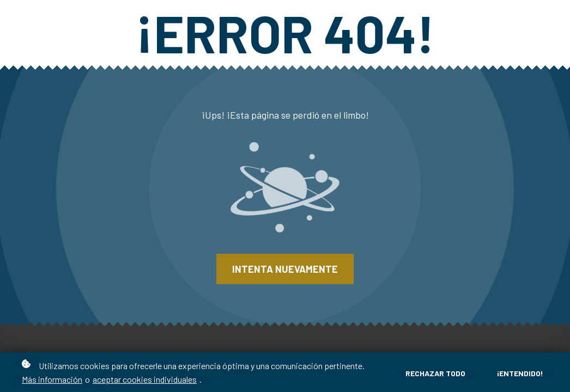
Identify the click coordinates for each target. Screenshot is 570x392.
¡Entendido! (520, 373)
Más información (52, 379)
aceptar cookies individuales (145, 379)
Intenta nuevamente (285, 269)
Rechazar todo (435, 373)
